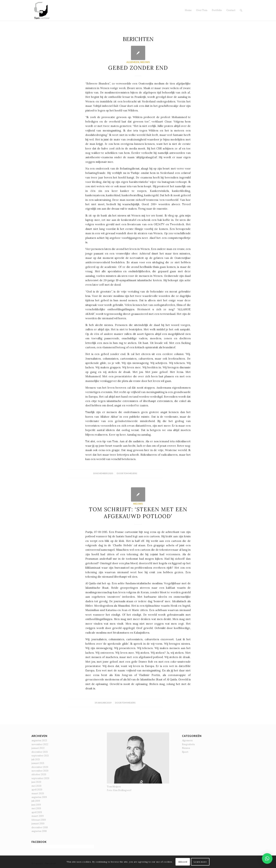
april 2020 (37, 790)
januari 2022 (38, 748)
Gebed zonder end (138, 68)
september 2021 (40, 756)
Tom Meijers (130, 473)
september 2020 (40, 778)
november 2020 (40, 771)
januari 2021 (38, 763)
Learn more (200, 862)
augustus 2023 (39, 740)
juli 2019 (36, 801)
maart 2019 (38, 816)
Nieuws (145, 62)
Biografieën (188, 744)
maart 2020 (38, 793)
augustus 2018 (39, 831)
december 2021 (40, 752)
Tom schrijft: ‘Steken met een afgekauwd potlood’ (138, 513)
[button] (267, 858)
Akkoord (183, 862)
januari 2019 (38, 824)
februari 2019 (39, 820)
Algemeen (133, 62)
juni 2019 (36, 805)
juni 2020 (36, 782)
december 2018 (40, 827)
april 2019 (37, 812)
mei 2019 (36, 808)
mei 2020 (36, 786)
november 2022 (40, 744)
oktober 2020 (39, 774)
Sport (185, 752)
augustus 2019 (39, 797)
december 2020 (40, 767)
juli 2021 (36, 759)
